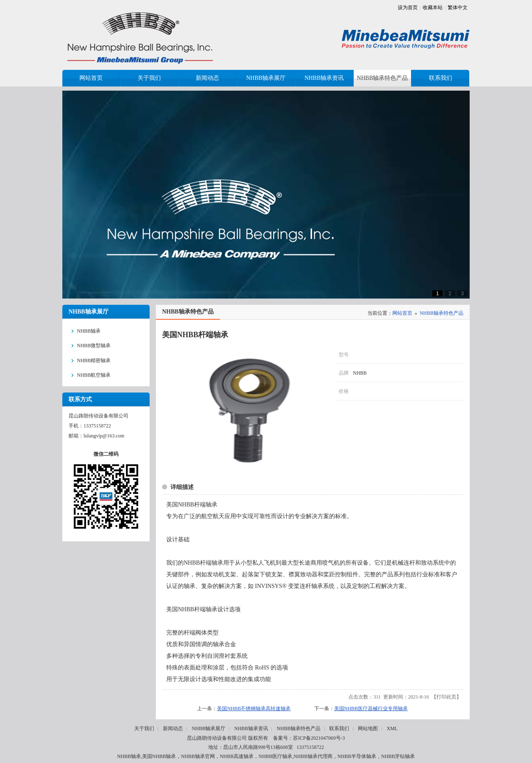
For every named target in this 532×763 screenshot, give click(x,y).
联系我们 (339, 728)
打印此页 (446, 697)
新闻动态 (173, 728)
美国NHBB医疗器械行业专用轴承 (371, 709)
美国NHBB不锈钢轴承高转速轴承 (254, 709)
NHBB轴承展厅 (208, 728)
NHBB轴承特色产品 (442, 313)
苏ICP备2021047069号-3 (319, 738)
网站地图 (368, 728)
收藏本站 (433, 7)
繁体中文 (458, 7)
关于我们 (144, 728)
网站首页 (402, 313)
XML (392, 728)
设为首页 (408, 7)
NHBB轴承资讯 (251, 728)
